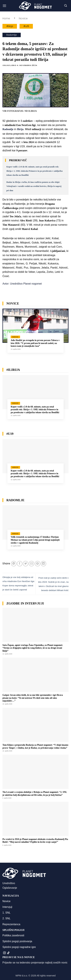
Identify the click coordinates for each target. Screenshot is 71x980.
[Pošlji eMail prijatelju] (31, 564)
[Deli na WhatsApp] (14, 564)
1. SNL (6, 913)
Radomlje (12, 35)
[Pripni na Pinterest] (38, 564)
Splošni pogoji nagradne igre (19, 947)
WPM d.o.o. (22, 976)
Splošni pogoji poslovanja (17, 941)
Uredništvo (9, 883)
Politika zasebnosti (13, 935)
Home (6, 18)
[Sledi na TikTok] (8, 953)
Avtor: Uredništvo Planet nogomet (22, 284)
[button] (4, 6)
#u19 (26, 26)
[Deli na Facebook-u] (20, 564)
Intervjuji (7, 907)
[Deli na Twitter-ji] (26, 564)
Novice (23, 18)
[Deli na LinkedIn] (43, 564)
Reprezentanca (11, 924)
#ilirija (10, 26)
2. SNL (6, 918)
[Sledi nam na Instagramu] (4, 953)
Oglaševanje (10, 888)
